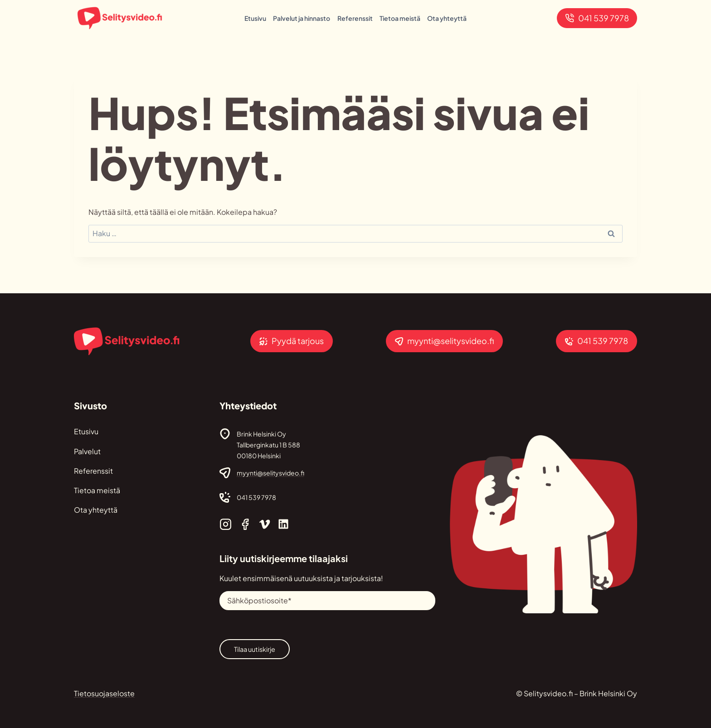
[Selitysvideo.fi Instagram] (226, 524)
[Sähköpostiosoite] (327, 601)
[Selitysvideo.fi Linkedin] (283, 524)
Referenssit (355, 18)
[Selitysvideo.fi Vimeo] (265, 524)
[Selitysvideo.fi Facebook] (245, 524)
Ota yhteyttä (447, 18)
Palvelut (87, 451)
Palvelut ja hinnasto (302, 18)
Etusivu (255, 18)
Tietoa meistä (400, 18)
